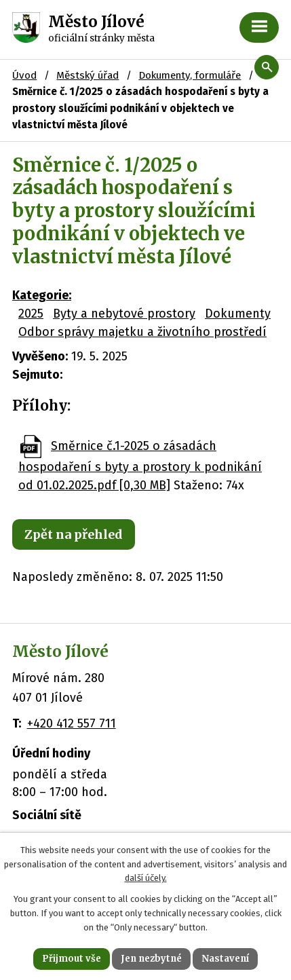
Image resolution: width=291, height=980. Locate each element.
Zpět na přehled (74, 534)
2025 (31, 314)
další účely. (146, 878)
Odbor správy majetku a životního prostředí (142, 332)
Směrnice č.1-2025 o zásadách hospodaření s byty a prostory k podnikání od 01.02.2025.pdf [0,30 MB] (140, 466)
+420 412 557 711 (72, 723)
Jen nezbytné (151, 959)
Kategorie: (42, 295)
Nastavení (225, 959)
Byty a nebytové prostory (124, 314)
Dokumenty (238, 314)
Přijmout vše (72, 959)
